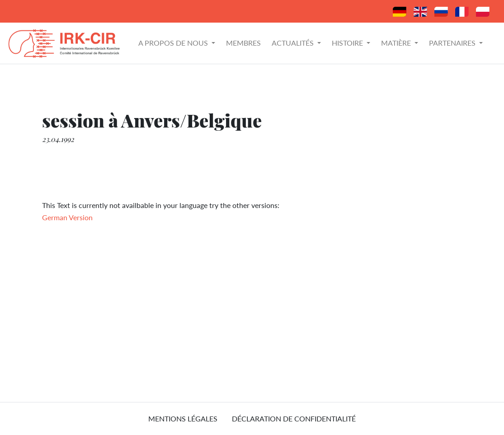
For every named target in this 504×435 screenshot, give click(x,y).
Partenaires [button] (453, 43)
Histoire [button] (348, 43)
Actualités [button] (294, 43)
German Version (67, 217)
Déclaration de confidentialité (294, 418)
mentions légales (183, 418)
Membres (243, 43)
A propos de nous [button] (174, 43)
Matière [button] (397, 43)
